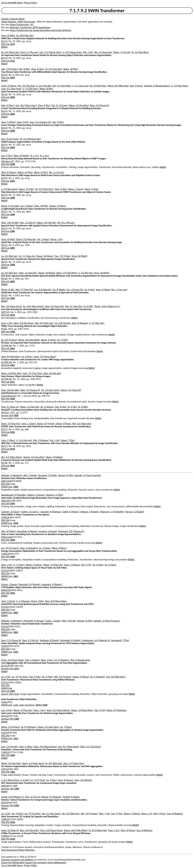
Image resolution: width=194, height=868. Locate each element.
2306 (12, 214)
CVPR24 (5, 517)
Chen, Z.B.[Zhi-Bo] (83, 780)
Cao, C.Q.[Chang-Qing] (51, 52)
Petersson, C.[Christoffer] (112, 512)
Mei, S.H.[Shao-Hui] (82, 424)
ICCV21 (5, 682)
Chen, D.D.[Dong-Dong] (51, 830)
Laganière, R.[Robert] (52, 584)
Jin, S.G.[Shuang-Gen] (30, 139)
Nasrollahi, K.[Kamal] (27, 531)
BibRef (4, 47)
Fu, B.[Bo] (88, 306)
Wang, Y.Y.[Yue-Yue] (23, 710)
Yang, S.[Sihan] (8, 122)
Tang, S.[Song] (8, 601)
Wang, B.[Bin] (46, 89)
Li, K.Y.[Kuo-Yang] (9, 189)
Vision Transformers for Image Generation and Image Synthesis (40, 30)
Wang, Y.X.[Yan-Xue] (11, 763)
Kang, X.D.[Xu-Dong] (24, 323)
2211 (17, 669)
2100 (45, 705)
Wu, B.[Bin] (25, 69)
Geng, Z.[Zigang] (72, 565)
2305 (12, 248)
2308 (12, 265)
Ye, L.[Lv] (35, 156)
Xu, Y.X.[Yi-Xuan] (9, 340)
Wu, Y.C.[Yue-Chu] (74, 306)
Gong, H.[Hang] (9, 86)
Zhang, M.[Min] (25, 172)
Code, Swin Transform (24, 705)
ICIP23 (4, 646)
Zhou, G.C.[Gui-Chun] (91, 747)
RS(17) (4, 429)
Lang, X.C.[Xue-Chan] (11, 89)
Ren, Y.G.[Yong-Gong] (12, 306)
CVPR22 (5, 819)
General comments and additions (17, 860)
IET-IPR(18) (6, 346)
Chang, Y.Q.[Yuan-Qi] (71, 390)
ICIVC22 (5, 769)
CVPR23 (5, 752)
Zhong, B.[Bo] (8, 290)
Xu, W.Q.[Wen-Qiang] (33, 306)
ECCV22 (5, 666)
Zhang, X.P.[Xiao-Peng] (82, 710)
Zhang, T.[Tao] (68, 440)
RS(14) (4, 75)
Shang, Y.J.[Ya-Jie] (122, 52)
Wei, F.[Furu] (160, 814)
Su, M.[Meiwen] (29, 727)
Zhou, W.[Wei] (41, 206)
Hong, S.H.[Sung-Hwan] (13, 660)
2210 (13, 822)
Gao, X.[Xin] (61, 407)
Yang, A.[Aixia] (103, 290)
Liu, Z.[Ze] (6, 677)
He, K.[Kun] (98, 565)
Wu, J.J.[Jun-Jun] (119, 290)
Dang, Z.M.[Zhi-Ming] (67, 273)
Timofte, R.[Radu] (71, 797)
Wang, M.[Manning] (117, 710)
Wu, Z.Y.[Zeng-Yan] (103, 52)
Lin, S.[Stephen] (62, 660)
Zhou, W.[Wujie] (21, 156)
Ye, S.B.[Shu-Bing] (140, 52)
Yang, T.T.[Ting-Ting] (33, 373)
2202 (12, 181)
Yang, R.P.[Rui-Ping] (11, 357)
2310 (12, 315)
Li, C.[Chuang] (23, 601)
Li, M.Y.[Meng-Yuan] (72, 52)
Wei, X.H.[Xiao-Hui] (44, 323)
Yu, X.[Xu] (72, 407)
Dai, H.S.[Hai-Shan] (62, 86)
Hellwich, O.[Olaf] (54, 495)
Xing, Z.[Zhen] (26, 747)
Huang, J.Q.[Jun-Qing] (34, 457)
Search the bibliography (13, 862)
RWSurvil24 (7, 537)
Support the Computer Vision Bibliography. (46, 862)
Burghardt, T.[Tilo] (120, 640)
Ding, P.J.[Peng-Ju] (10, 407)
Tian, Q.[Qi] (100, 710)
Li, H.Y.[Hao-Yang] (180, 86)
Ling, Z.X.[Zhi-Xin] (10, 747)
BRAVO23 (6, 590)
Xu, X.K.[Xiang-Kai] (10, 52)
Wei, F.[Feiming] (41, 440)
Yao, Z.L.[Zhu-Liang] (51, 814)
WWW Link (7, 487)
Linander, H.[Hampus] (51, 512)
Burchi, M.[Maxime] (52, 797)
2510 (12, 449)
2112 (12, 44)
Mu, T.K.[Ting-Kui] (26, 86)
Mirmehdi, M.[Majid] (70, 640)
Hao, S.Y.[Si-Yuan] (10, 69)
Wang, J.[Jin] (57, 239)
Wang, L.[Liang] (76, 189)
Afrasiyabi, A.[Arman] (34, 621)
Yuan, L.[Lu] (114, 830)
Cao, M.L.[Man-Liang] (69, 747)
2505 (16, 487)
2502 (13, 399)
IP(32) (4, 329)
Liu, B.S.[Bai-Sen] (9, 256)
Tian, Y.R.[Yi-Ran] (63, 256)
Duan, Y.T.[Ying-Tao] (11, 424)
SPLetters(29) (8, 161)
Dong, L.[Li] (147, 814)
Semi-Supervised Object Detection (18, 850)
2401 (12, 348)
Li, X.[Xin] (25, 780)
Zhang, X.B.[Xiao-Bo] (26, 239)
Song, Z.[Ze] (7, 323)
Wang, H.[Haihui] (54, 457)
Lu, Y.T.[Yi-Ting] (38, 780)
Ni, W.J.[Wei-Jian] (54, 763)
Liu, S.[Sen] (51, 780)
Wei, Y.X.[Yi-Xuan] (63, 677)
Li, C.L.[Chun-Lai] (81, 86)
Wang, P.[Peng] (59, 548)
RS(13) (4, 41)
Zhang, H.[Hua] (48, 340)
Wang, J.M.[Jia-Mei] (47, 223)
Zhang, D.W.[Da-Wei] (11, 373)
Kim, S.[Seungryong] (80, 660)
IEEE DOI (5, 164)
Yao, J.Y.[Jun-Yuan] (10, 139)
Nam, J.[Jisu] (47, 660)
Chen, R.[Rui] (44, 105)
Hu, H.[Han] (110, 565)
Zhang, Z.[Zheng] (34, 565)
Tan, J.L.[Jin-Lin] (56, 172)
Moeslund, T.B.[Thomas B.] (71, 531)
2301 (13, 772)
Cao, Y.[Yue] (35, 677)
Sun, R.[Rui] (58, 122)
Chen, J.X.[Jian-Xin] (28, 273)
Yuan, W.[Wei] (8, 36)
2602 (12, 466)
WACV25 (5, 481)
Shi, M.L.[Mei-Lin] (66, 223)
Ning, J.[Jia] (7, 565)
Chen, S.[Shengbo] (29, 548)
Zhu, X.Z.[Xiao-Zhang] (12, 457)
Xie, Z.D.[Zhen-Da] (71, 814)
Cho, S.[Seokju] (33, 660)
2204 (12, 78)
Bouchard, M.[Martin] (30, 584)
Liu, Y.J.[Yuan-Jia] (27, 256)
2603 (12, 281)
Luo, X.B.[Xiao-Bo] (43, 290)
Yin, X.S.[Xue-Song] (50, 390)
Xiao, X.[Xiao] (8, 105)
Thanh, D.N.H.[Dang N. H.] (107, 306)
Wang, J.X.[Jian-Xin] (30, 407)
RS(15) (4, 212)
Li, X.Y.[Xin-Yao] (86, 273)
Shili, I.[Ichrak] (30, 475)
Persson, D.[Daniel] (135, 512)
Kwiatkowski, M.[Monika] (14, 495)
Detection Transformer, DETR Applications (30, 27)
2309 (13, 755)
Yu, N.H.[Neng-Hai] (98, 830)
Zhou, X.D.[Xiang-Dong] (45, 747)
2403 (13, 557)
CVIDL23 (5, 554)
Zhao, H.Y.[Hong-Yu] (99, 105)
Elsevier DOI (7, 415)
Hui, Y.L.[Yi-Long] (60, 105)
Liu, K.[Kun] (27, 357)
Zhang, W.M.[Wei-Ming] (76, 830)
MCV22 (5, 716)
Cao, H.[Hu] (7, 710)
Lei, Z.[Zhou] (44, 548)
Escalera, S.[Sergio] (48, 531)
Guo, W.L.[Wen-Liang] (26, 105)
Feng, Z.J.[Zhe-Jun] (29, 52)
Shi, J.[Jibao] (43, 239)
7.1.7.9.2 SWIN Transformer (97, 11)
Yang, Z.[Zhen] (8, 440)
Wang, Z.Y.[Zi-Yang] (10, 727)
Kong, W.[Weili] (80, 256)
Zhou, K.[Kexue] (9, 172)
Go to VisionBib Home (12, 3)
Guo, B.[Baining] (175, 814)
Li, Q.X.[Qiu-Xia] (44, 86)
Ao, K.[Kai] (90, 290)
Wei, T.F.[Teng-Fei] (24, 290)
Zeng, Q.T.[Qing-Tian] (74, 763)
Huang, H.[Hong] (58, 206)
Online (4, 702)
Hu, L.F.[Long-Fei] (75, 290)
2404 (13, 540)
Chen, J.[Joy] (39, 710)
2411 (12, 382)
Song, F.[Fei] (23, 122)
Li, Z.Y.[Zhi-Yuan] (31, 89)
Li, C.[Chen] (19, 565)
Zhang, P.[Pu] (37, 601)
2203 (12, 691)
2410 (16, 523)
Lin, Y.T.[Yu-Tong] (20, 677)
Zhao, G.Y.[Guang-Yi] (30, 390)
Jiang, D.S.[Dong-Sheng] (58, 710)
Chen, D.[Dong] (128, 830)
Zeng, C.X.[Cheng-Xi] (11, 640)
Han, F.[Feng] (136, 86)
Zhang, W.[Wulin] (45, 256)
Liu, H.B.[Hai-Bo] (63, 323)
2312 (16, 652)
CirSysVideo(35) (9, 396)
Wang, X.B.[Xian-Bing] (29, 340)
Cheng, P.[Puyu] (63, 424)
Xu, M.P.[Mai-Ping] (44, 189)
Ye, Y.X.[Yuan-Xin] (54, 69)
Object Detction (9, 22)
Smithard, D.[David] (49, 640)
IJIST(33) (5, 312)
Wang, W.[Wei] (71, 69)
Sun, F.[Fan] (7, 156)
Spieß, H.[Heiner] (71, 512)
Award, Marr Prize (10, 694)
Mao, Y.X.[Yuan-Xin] (55, 306)
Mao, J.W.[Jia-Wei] (10, 390)
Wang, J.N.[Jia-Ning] (79, 105)
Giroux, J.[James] (9, 584)
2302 (12, 298)
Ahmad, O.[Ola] (66, 475)
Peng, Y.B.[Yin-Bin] (10, 223)
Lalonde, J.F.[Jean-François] (88, 475)
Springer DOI (7, 669)
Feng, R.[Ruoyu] (66, 780)
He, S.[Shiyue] (47, 407)
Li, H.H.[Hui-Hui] (24, 440)
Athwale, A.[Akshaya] (12, 475)
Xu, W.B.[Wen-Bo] (25, 36)
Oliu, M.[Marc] (8, 531)
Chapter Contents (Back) (13, 19)
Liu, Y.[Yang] (66, 727)
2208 (12, 131)
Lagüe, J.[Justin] (53, 621)
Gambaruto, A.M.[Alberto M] (96, 640)
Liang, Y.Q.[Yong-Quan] (45, 357)
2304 (17, 719)
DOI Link (5, 44)
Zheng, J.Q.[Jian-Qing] (48, 727)
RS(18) (4, 279)
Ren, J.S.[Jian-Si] (28, 223)
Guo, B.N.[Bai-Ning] (116, 677)
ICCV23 (5, 571)
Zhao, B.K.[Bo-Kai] (52, 373)
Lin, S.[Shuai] (27, 206)
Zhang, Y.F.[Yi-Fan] (46, 424)
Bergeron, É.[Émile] (48, 475)
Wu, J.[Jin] (88, 52)
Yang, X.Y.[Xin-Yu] (30, 640)
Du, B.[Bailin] (59, 290)
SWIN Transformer (26, 22)
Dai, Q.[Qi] (86, 565)
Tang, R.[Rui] (61, 189)
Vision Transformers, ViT (21, 25)
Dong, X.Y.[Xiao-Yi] (10, 830)
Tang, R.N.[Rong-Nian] (56, 601)
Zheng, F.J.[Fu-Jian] (10, 206)
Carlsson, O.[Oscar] (10, 512)
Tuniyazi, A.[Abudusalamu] (157, 86)
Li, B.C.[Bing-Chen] (10, 780)
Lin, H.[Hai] (62, 340)
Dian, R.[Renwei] (80, 323)
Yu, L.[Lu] (44, 156)
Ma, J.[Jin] (55, 440)
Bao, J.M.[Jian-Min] (29, 830)
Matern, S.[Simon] (36, 495)
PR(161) (5, 413)
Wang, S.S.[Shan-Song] (33, 763)
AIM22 (4, 786)
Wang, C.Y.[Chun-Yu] (53, 565)
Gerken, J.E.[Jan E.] (30, 512)
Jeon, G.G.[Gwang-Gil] (41, 122)
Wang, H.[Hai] (41, 172)
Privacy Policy (30, 3)
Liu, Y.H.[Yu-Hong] (10, 548)
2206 (12, 97)
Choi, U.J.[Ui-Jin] (33, 797)
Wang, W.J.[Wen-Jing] (118, 86)
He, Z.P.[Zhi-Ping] (98, 86)
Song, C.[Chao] (29, 424)
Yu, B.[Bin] (83, 407)
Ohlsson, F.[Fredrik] (90, 512)
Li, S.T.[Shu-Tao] (97, 323)
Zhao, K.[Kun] (38, 69)
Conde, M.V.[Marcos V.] (13, 797)
